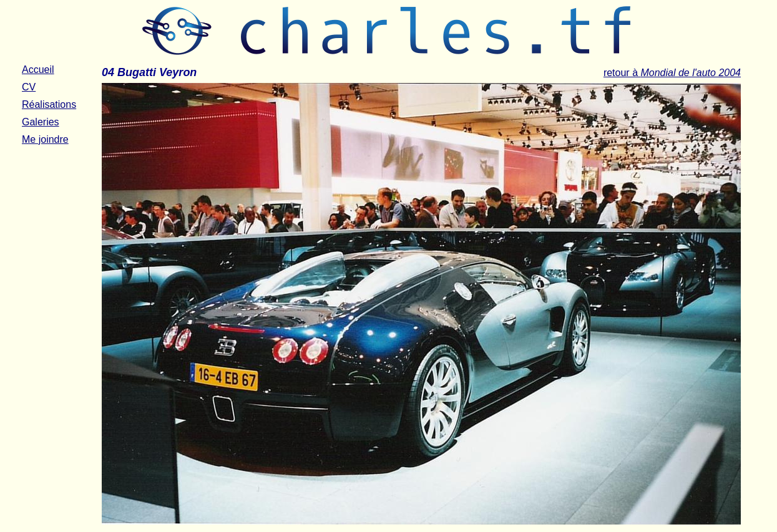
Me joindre (45, 139)
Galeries (41, 122)
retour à (672, 73)
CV (29, 87)
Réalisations (49, 104)
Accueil (38, 70)
